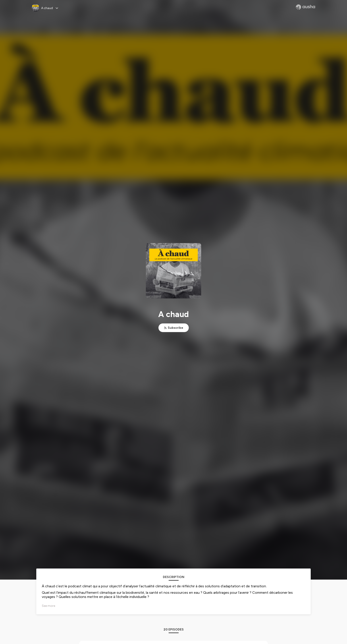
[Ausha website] (306, 7)
